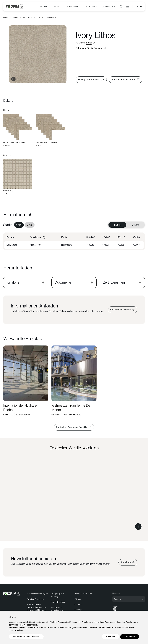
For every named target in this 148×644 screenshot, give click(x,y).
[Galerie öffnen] (13, 80)
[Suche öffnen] (121, 7)
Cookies (78, 605)
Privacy (78, 600)
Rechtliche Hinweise (83, 595)
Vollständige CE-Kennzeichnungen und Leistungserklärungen (37, 608)
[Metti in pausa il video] (138, 527)
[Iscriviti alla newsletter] (128, 563)
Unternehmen (91, 7)
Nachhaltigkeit (109, 7)
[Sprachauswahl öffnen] (139, 7)
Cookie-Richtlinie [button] (19, 625)
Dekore (135, 226)
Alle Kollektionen (29, 18)
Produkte (44, 7)
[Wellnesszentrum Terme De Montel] (74, 382)
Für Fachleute (73, 7)
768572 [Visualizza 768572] (121, 246)
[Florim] (14, 7)
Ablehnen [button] (110, 637)
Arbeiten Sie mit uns (36, 600)
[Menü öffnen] (128, 7)
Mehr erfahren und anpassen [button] (26, 637)
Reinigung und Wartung (57, 596)
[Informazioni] (44, 238)
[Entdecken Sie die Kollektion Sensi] (74, 498)
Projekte (58, 7)
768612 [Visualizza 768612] (91, 246)
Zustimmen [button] (130, 637)
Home (5, 18)
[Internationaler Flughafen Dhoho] (26, 382)
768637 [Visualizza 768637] (136, 246)
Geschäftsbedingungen (37, 595)
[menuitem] (44, 7)
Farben (117, 226)
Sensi (41, 18)
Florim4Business (58, 603)
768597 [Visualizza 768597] (106, 246)
